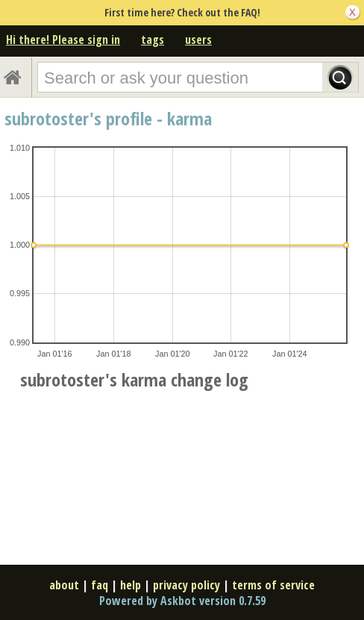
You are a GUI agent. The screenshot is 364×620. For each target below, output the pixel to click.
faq (100, 585)
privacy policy (186, 585)
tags (153, 40)
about (64, 585)
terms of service (273, 585)
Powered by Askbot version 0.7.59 (182, 601)
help (131, 585)
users (198, 40)
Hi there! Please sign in (63, 40)
